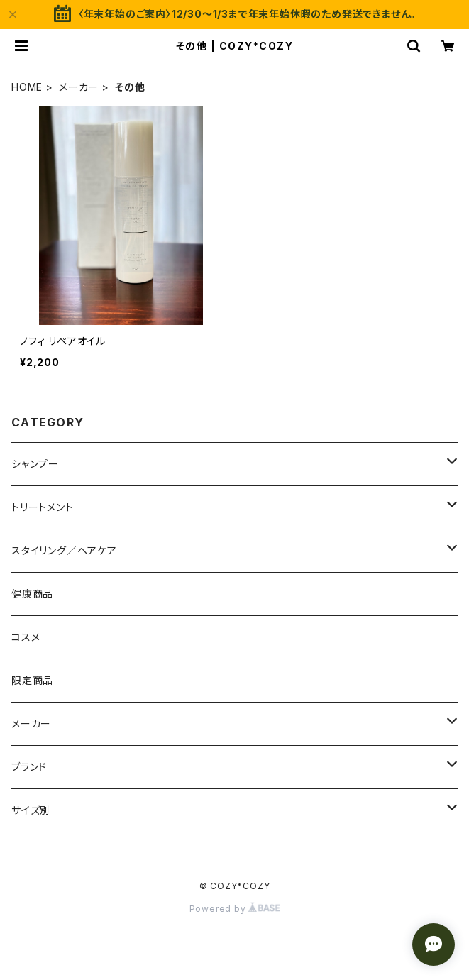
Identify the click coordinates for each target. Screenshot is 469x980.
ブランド (29, 767)
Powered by (235, 909)
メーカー (79, 87)
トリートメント (43, 507)
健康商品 (32, 594)
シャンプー (35, 464)
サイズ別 (31, 810)
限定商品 (32, 680)
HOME (27, 87)
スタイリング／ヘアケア (64, 550)
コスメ (26, 637)
